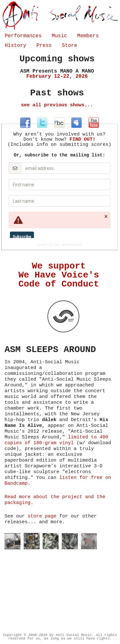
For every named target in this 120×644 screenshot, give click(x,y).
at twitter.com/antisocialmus (42, 123)
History (16, 46)
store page (42, 516)
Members (88, 36)
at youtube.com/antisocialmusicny (94, 123)
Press (44, 46)
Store (69, 46)
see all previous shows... (57, 105)
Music (60, 36)
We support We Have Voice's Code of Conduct (59, 275)
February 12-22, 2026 (57, 74)
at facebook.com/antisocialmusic (25, 123)
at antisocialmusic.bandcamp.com (60, 123)
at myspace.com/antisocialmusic (76, 123)
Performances (23, 36)
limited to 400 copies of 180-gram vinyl (56, 440)
